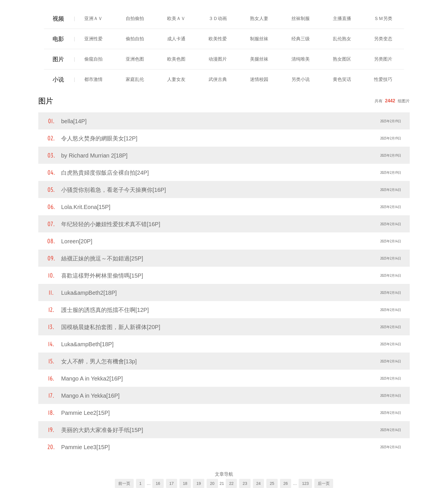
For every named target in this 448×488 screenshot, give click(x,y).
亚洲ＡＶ (93, 18)
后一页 (324, 483)
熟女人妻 (259, 18)
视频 (58, 19)
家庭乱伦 (135, 79)
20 (212, 483)
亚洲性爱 (93, 39)
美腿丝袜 (259, 59)
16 (158, 483)
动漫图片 (218, 59)
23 (245, 483)
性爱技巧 (383, 79)
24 (259, 483)
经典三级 (301, 39)
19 (199, 483)
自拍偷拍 (135, 18)
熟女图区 (342, 59)
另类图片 (383, 59)
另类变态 (383, 39)
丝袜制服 (301, 18)
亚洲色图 (135, 59)
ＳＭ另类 (383, 18)
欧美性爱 (218, 39)
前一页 (124, 483)
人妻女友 (176, 79)
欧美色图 (176, 59)
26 (286, 483)
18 (185, 483)
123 (305, 483)
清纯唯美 (301, 59)
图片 (58, 59)
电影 (58, 39)
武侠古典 (218, 79)
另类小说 (301, 79)
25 (272, 483)
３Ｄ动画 (218, 18)
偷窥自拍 (93, 59)
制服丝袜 (259, 39)
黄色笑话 (342, 79)
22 (231, 483)
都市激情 (93, 79)
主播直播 (342, 18)
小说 (58, 79)
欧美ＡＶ (176, 18)
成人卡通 (176, 39)
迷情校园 (259, 79)
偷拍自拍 (135, 39)
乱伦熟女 (342, 39)
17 (172, 483)
